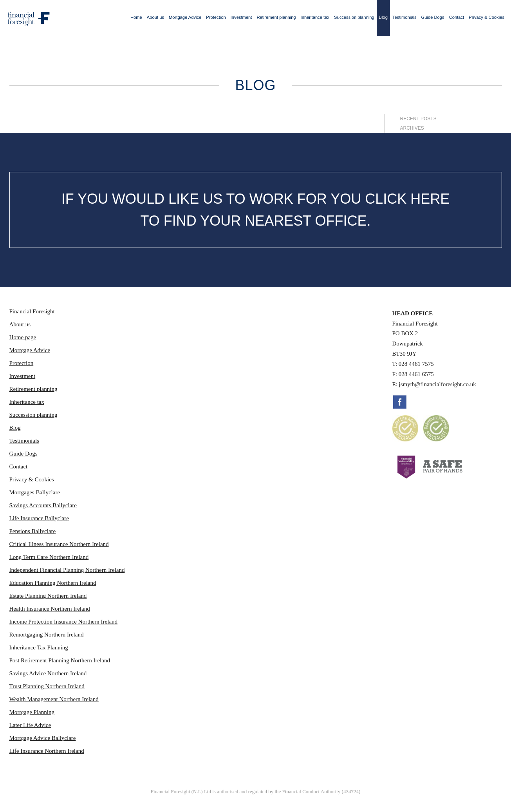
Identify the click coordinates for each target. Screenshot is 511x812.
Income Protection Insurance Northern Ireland (64, 622)
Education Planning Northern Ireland (53, 583)
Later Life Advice (30, 725)
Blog (383, 17)
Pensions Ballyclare (33, 531)
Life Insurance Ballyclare (39, 518)
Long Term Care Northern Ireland (49, 557)
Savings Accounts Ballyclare (43, 505)
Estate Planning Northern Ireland (48, 596)
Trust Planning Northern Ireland (47, 686)
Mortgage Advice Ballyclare (43, 738)
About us (155, 17)
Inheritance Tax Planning (39, 647)
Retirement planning (276, 17)
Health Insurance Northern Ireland (50, 609)
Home (136, 17)
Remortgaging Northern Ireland (47, 635)
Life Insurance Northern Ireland (47, 751)
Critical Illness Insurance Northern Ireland (59, 544)
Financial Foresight (32, 311)
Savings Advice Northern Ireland (48, 673)
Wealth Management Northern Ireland (54, 699)
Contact (457, 17)
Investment (241, 17)
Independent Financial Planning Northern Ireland (67, 570)
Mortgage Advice (185, 17)
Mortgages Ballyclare (35, 492)
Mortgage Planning (32, 712)
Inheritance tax (315, 17)
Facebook (400, 402)
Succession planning (354, 17)
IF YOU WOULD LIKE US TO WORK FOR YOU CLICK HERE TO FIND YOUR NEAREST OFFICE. (256, 210)
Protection (216, 17)
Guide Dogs (433, 17)
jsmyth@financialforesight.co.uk (438, 384)
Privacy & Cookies (487, 17)
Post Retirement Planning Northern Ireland (60, 660)
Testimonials (404, 17)
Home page (23, 337)
